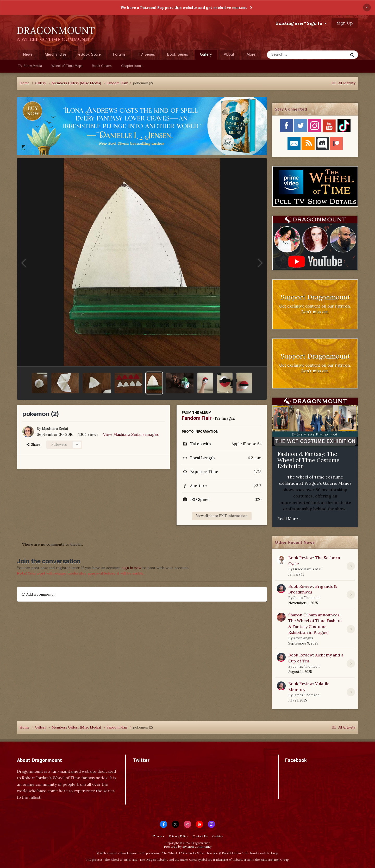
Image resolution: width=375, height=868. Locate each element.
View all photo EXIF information (222, 516)
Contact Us (200, 836)
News (28, 55)
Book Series (177, 55)
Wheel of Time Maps (67, 66)
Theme (158, 836)
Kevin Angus (303, 638)
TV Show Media (30, 66)
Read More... (289, 519)
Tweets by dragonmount (156, 770)
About (229, 55)
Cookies (217, 836)
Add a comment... (38, 594)
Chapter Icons (132, 66)
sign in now (132, 568)
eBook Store (90, 55)
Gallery (206, 56)
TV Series (146, 55)
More (251, 55)
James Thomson (306, 598)
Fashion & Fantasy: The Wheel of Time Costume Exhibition (308, 460)
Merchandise (55, 55)
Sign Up (345, 23)
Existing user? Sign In (301, 23)
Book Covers (102, 66)
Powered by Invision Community (188, 847)
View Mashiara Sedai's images (131, 434)
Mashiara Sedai (55, 429)
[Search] (294, 55)
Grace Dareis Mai (307, 569)
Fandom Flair (197, 418)
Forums (119, 55)
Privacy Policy (179, 836)
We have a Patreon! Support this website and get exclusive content (184, 8)
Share (33, 445)
